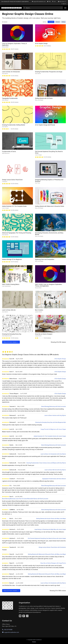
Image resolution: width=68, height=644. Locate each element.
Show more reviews (11, 591)
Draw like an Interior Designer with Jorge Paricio (53, 563)
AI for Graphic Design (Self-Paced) (45, 125)
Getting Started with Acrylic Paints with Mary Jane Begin (51, 518)
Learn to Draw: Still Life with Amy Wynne (55, 470)
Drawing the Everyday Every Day (12, 334)
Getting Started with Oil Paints (44, 98)
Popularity (51, 22)
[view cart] (54, 1)
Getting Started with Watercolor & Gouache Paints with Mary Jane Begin (47, 554)
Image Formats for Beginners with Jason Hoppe (53, 429)
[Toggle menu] (65, 8)
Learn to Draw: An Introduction (11, 72)
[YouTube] (20, 616)
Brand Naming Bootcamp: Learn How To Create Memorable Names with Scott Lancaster (25, 499)
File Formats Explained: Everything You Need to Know (49, 152)
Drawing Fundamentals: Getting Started (14, 125)
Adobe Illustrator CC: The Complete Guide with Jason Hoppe (50, 436)
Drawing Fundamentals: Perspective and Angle (49, 72)
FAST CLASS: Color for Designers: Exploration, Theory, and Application (49, 285)
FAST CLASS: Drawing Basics (11, 284)
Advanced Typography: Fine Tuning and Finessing (17, 233)
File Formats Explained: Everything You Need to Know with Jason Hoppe (47, 538)
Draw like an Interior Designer (44, 334)
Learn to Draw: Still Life (9, 310)
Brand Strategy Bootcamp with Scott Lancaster (54, 406)
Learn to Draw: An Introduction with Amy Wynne (53, 454)
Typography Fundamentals (10, 98)
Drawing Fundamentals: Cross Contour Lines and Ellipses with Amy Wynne (46, 463)
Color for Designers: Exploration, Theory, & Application (14, 44)
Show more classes (11, 342)
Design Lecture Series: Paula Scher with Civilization (52, 547)
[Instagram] (27, 616)
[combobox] (43, 8)
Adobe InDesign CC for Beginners (12, 259)
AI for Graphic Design (41, 43)
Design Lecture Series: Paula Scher (12, 180)
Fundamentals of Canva (9, 151)
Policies (34, 642)
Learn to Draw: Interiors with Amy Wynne (55, 415)
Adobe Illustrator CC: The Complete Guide (14, 206)
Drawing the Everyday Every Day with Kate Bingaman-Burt (51, 422)
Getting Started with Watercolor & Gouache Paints (50, 206)
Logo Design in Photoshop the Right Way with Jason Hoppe (50, 529)
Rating (63, 22)
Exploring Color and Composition (45, 259)
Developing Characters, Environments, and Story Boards (49, 234)
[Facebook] (24, 616)
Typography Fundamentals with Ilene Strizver (54, 479)
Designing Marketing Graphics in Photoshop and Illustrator (49, 180)
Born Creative (39, 310)
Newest (58, 22)
